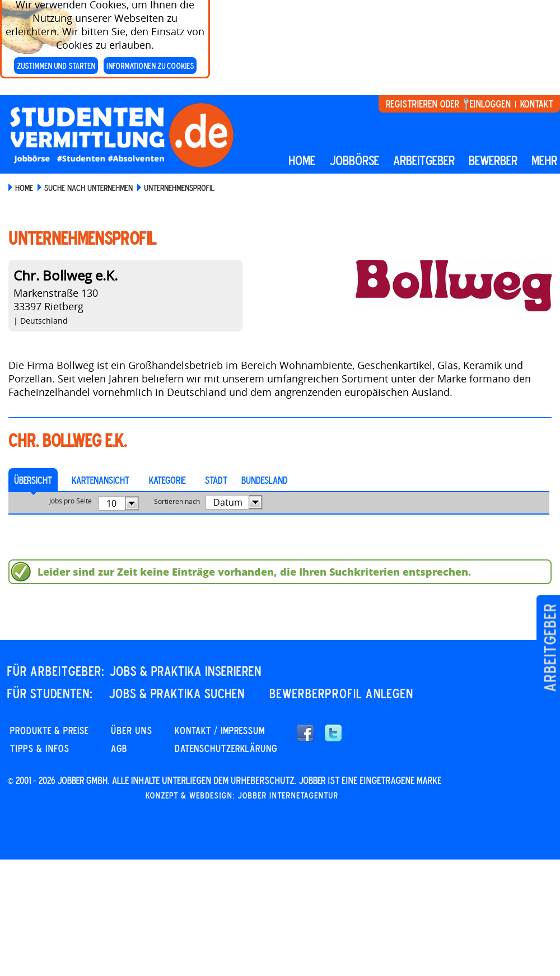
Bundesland (265, 480)
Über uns (132, 730)
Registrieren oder (423, 104)
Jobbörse (354, 160)
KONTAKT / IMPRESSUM (220, 730)
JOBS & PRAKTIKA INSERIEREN (185, 671)
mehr (544, 160)
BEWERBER (493, 160)
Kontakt (536, 104)
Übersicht (33, 480)
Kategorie (167, 480)
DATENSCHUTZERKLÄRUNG (226, 748)
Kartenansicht (101, 480)
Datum (228, 502)
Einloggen (490, 104)
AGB (119, 748)
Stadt (216, 480)
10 (111, 503)
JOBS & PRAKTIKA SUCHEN (177, 693)
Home (302, 160)
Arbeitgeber (550, 647)
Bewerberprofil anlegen (341, 693)
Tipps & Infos (40, 748)
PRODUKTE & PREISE (49, 730)
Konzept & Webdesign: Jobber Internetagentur (242, 795)
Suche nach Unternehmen (88, 188)
